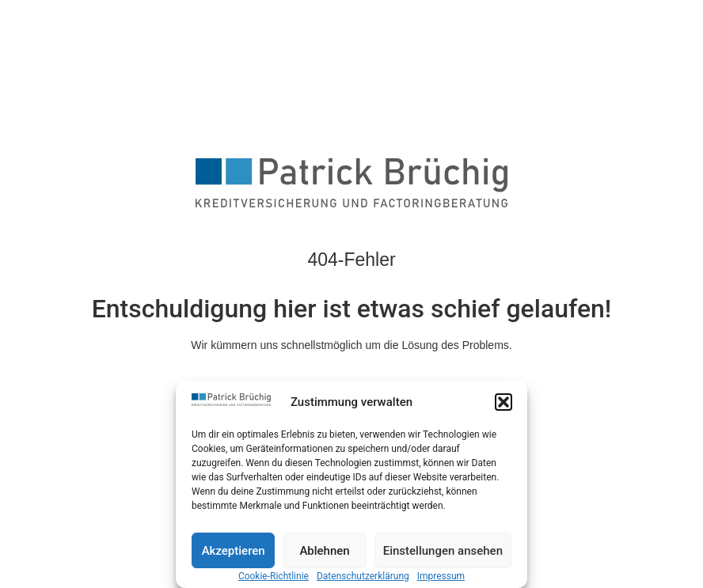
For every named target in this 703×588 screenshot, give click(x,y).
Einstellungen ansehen (443, 551)
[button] (503, 402)
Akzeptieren (234, 551)
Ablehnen (324, 551)
